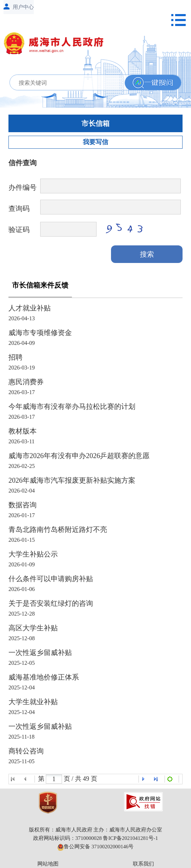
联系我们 (143, 864)
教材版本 (23, 431)
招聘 (16, 357)
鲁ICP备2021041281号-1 (130, 838)
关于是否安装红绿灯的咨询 (51, 603)
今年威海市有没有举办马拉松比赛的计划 (72, 406)
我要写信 (95, 142)
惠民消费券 (26, 382)
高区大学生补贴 (33, 628)
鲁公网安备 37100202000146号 (96, 847)
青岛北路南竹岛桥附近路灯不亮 (58, 529)
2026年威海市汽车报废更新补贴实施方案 (72, 480)
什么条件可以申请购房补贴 (51, 579)
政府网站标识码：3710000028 (67, 838)
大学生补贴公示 (33, 554)
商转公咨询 (26, 751)
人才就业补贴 (30, 308)
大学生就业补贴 (33, 702)
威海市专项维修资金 (40, 333)
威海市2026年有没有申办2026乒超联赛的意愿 (79, 456)
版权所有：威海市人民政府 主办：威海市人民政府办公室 (96, 830)
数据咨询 (23, 505)
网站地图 (48, 864)
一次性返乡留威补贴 (40, 652)
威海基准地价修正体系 (44, 677)
